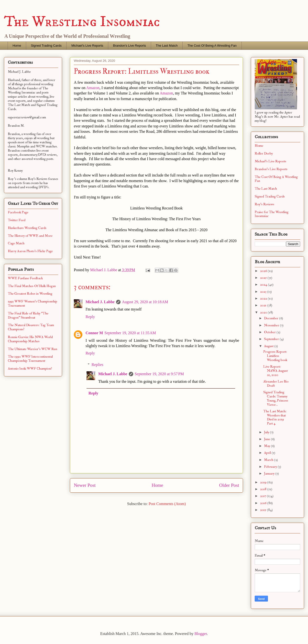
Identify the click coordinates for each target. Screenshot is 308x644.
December (272, 318)
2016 (264, 503)
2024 (264, 285)
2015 (264, 510)
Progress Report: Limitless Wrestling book (275, 356)
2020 (264, 312)
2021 (264, 305)
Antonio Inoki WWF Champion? (30, 369)
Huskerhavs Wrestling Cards (27, 228)
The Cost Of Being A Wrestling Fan (212, 46)
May (267, 446)
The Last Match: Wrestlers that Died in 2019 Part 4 (275, 417)
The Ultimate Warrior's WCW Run (33, 349)
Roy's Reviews (264, 204)
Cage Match (16, 243)
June (267, 439)
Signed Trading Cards (46, 46)
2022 (264, 298)
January (270, 473)
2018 (264, 489)
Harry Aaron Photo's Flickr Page (30, 251)
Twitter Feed (17, 220)
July (267, 432)
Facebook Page (18, 212)
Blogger (201, 634)
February (271, 467)
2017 (264, 496)
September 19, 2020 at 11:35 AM (130, 333)
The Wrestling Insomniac (82, 22)
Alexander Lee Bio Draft (276, 384)
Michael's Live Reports (87, 46)
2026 (264, 271)
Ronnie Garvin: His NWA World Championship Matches (30, 339)
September (272, 339)
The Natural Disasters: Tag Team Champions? (31, 327)
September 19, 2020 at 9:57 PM (159, 374)
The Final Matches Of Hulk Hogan (32, 286)
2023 (264, 292)
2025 (264, 278)
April (268, 453)
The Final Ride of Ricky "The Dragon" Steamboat (28, 315)
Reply (90, 317)
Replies (98, 365)
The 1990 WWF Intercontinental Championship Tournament (30, 359)
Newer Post (85, 485)
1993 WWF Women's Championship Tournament (33, 303)
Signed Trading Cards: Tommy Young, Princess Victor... (276, 398)
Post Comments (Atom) (167, 504)
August (269, 346)
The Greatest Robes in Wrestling (30, 294)
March (269, 460)
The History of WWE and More (30, 236)
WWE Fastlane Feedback (25, 278)
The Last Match (167, 46)
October (270, 332)
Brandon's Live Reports (129, 46)
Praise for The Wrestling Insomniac (272, 214)
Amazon (93, 88)
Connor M (94, 333)
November (272, 325)
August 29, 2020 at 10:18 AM (145, 302)
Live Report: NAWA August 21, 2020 (275, 371)
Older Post (229, 485)
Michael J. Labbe (100, 302)
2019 (264, 482)
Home (17, 46)
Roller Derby (264, 153)
